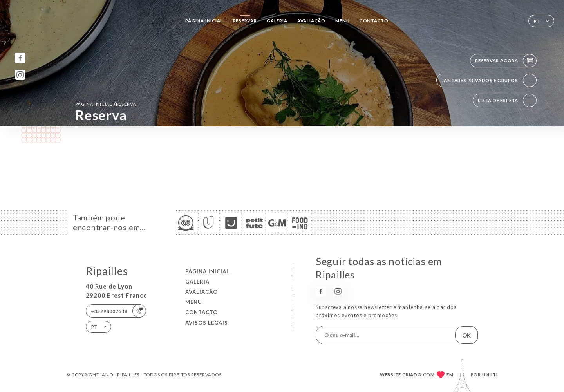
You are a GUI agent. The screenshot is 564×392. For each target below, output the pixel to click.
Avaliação (311, 21)
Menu (342, 21)
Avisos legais (207, 323)
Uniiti (490, 375)
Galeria (277, 21)
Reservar (245, 21)
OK (466, 335)
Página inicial (204, 21)
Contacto (374, 21)
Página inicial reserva (106, 104)
